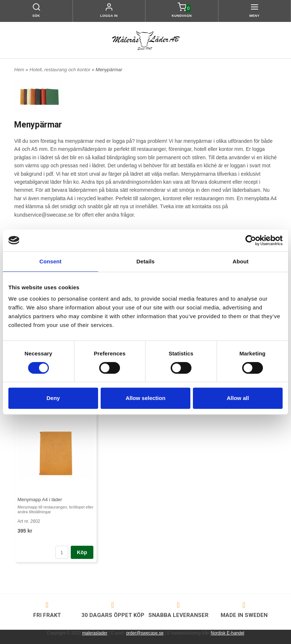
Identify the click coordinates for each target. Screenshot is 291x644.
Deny (53, 398)
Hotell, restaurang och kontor (61, 70)
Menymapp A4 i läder (40, 500)
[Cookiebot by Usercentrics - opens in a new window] (251, 240)
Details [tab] (145, 261)
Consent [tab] (51, 261)
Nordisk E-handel (228, 633)
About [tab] (241, 261)
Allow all (238, 398)
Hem (19, 70)
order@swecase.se (145, 633)
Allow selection (145, 398)
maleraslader (95, 633)
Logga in (109, 16)
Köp (82, 552)
